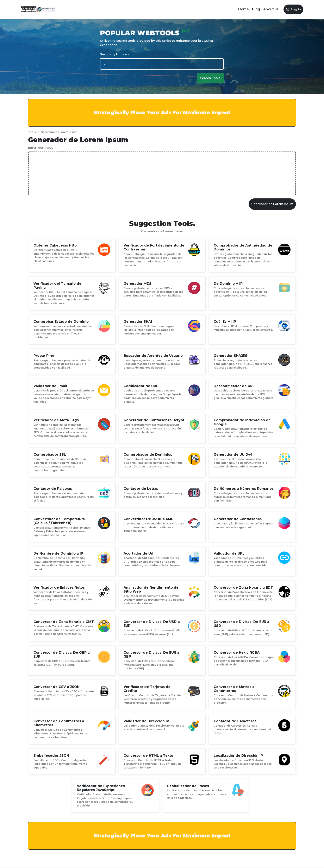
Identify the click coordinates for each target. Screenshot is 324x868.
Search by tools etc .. (116, 54)
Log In (293, 9)
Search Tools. (211, 78)
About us (271, 9)
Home (244, 9)
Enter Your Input (40, 148)
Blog (256, 9)
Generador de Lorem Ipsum (272, 204)
